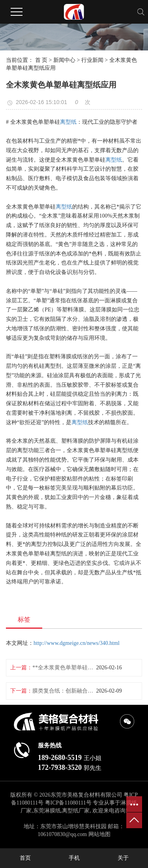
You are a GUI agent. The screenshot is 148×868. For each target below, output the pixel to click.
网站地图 (99, 834)
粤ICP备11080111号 (68, 803)
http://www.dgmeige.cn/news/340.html (77, 643)
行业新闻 (92, 60)
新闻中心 (64, 60)
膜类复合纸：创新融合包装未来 (64, 691)
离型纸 (68, 122)
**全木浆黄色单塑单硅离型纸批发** (64, 668)
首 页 (41, 60)
